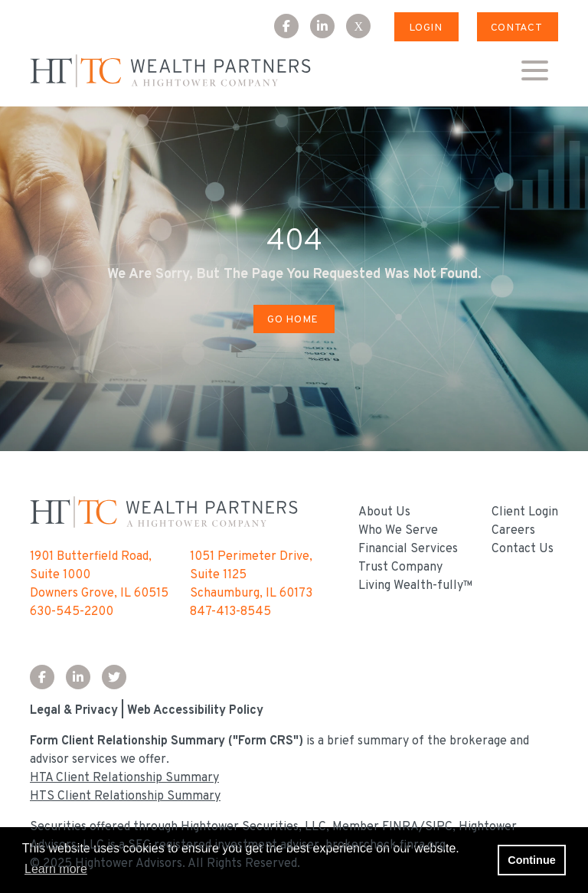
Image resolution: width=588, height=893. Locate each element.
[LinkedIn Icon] (328, 28)
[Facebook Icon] (292, 28)
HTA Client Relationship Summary (124, 778)
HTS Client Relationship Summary (125, 797)
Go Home (292, 320)
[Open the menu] (534, 71)
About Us (384, 512)
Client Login (525, 512)
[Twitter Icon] (120, 679)
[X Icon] (364, 28)
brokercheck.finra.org (385, 846)
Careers (513, 531)
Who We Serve (398, 531)
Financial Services (408, 549)
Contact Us (523, 549)
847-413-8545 (230, 612)
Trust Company (400, 568)
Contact (516, 28)
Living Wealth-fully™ (416, 586)
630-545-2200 (72, 612)
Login (426, 28)
